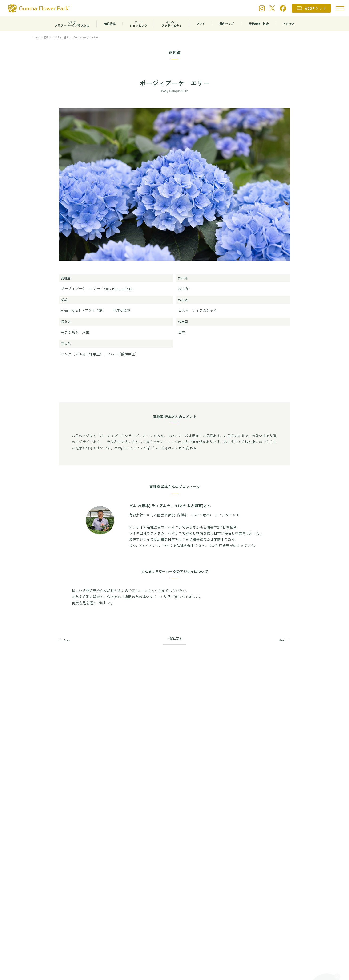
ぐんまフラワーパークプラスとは (72, 24)
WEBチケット (315, 8)
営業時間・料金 (258, 24)
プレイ (201, 24)
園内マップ (227, 24)
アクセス (289, 24)
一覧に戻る (174, 638)
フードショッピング (138, 24)
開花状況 (110, 24)
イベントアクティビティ (172, 24)
